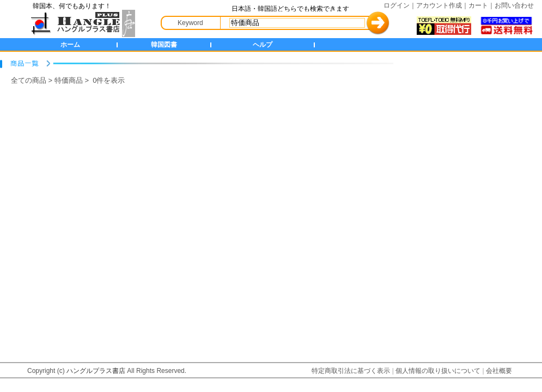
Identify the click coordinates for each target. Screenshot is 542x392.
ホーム (70, 45)
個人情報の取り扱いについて (438, 371)
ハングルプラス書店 (96, 371)
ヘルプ (263, 45)
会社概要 (499, 371)
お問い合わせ (514, 5)
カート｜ (482, 5)
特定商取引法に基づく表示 (351, 371)
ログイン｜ (400, 5)
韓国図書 (164, 45)
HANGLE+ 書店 (81, 23)
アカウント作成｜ (442, 5)
